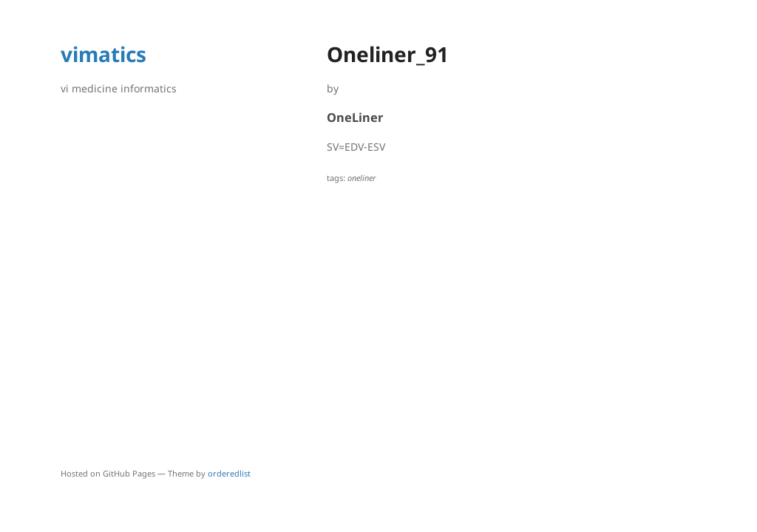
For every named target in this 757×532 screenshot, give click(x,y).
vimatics (103, 54)
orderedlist (229, 473)
